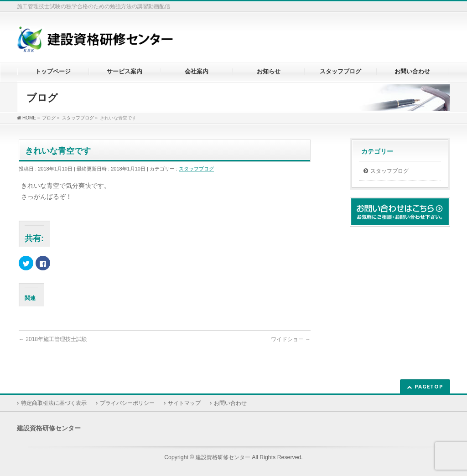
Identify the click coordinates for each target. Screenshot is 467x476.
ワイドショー (291, 339)
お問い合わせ (230, 403)
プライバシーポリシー (127, 403)
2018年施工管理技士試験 (53, 339)
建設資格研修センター (223, 457)
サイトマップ (184, 403)
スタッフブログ (196, 169)
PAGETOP (429, 386)
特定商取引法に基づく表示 (54, 403)
